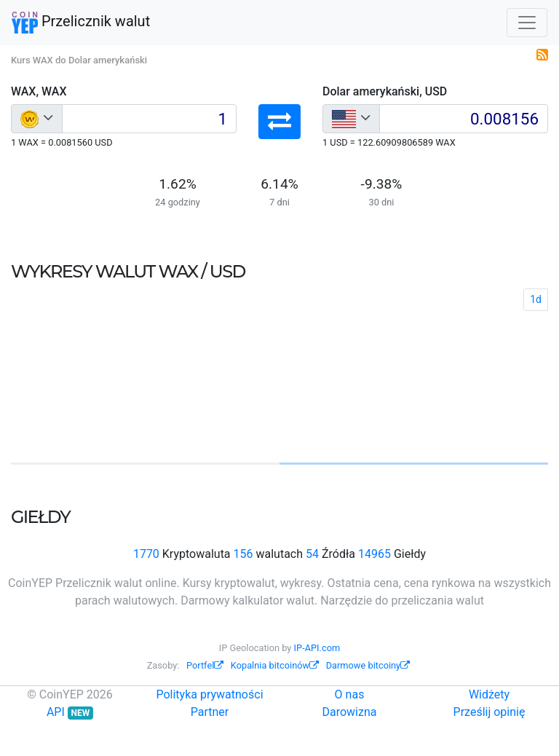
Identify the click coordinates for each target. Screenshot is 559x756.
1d (536, 299)
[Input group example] (149, 119)
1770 (146, 554)
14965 (374, 554)
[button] (279, 122)
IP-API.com (317, 648)
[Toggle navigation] (527, 23)
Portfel (205, 665)
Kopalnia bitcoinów (275, 665)
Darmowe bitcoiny (368, 665)
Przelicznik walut (81, 23)
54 (312, 554)
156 (243, 554)
